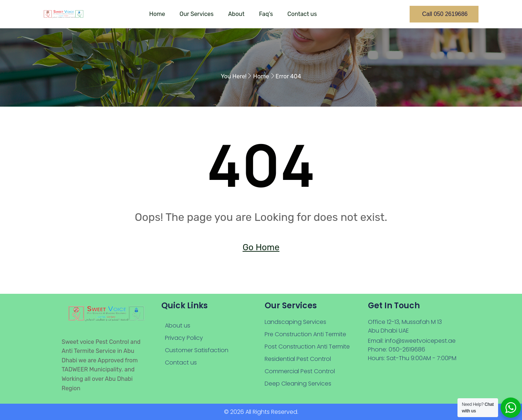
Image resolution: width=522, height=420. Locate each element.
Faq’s (266, 14)
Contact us (302, 14)
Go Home (261, 247)
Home (157, 14)
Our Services (196, 14)
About (236, 14)
